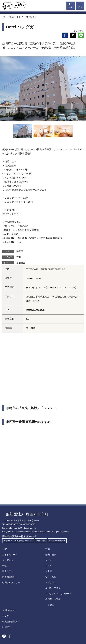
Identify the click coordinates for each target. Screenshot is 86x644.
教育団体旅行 (9, 577)
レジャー (50, 560)
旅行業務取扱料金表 (57, 541)
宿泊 (18, 257)
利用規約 (7, 627)
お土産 (49, 571)
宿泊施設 (21, 263)
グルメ (49, 566)
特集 (5, 566)
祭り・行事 (51, 577)
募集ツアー (8, 571)
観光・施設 (51, 555)
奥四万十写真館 (53, 599)
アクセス (50, 605)
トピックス (51, 582)
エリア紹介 (8, 560)
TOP (5, 549)
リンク (6, 616)
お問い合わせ (9, 610)
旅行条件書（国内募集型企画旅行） (18, 541)
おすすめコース (10, 555)
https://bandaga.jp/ (36, 310)
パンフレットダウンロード (58, 594)
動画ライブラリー (11, 582)
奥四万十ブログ (53, 588)
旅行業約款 (41, 541)
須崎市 (20, 251)
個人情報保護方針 (11, 622)
